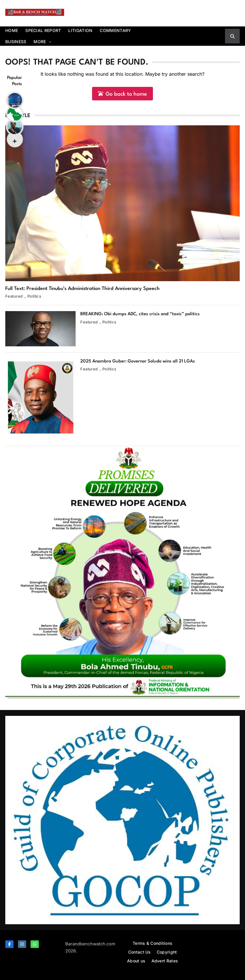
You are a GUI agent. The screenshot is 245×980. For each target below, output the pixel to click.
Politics (34, 296)
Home (12, 30)
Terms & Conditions (152, 943)
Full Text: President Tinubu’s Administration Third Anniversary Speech (82, 289)
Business (16, 42)
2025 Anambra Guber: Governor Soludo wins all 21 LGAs (138, 361)
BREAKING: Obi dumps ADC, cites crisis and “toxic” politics (140, 314)
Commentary (115, 30)
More (40, 42)
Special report (43, 30)
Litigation (80, 30)
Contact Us (140, 952)
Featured (14, 296)
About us (136, 961)
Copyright (167, 952)
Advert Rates (165, 961)
